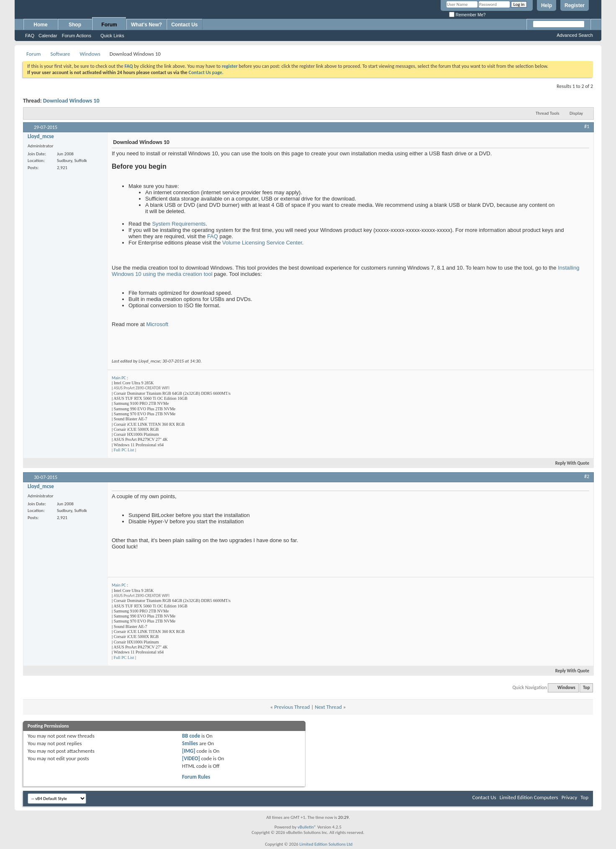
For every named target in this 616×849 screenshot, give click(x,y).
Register (575, 5)
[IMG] (189, 751)
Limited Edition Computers (529, 797)
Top (586, 688)
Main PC (119, 378)
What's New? (146, 25)
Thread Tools (548, 113)
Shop (75, 25)
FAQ (30, 36)
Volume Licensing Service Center (262, 243)
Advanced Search (575, 35)
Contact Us (184, 25)
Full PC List (124, 450)
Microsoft (157, 324)
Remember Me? (467, 15)
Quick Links (112, 36)
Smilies (190, 743)
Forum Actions (77, 36)
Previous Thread (292, 707)
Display (576, 113)
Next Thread (328, 707)
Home (40, 25)
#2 (587, 476)
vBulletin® (307, 827)
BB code (191, 736)
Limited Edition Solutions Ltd (326, 844)
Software (60, 54)
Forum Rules (196, 777)
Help (547, 5)
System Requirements (179, 224)
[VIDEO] (191, 758)
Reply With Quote (569, 463)
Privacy (570, 797)
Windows (90, 54)
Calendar (48, 36)
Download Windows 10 (71, 101)
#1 (587, 126)
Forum (109, 25)
